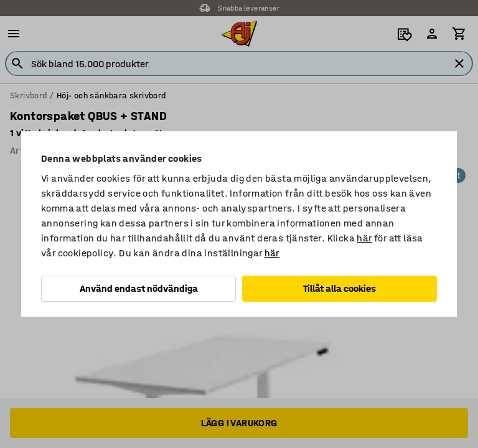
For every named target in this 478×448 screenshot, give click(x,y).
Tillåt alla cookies (340, 288)
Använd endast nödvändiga (139, 288)
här (364, 238)
